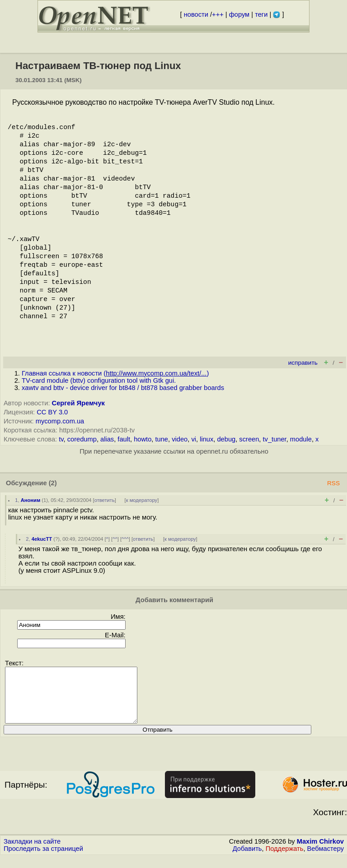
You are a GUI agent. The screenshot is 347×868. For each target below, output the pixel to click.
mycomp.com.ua (60, 421)
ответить (105, 500)
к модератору (142, 500)
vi (194, 439)
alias (107, 439)
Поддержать (285, 859)
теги (261, 14)
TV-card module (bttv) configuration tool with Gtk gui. (99, 381)
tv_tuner (275, 439)
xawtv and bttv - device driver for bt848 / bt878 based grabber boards (123, 388)
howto (143, 439)
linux (206, 439)
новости (196, 14)
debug (226, 439)
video (180, 439)
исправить (303, 363)
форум (239, 14)
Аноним (31, 500)
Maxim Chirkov (320, 852)
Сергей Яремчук (78, 403)
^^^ (125, 539)
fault (124, 439)
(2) (53, 483)
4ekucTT (42, 539)
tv (61, 439)
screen (249, 439)
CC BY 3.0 (52, 412)
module (301, 439)
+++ (218, 14)
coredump (82, 439)
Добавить (247, 859)
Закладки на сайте (32, 852)
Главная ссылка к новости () (115, 373)
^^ (115, 539)
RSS (333, 483)
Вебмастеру (326, 859)
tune (162, 439)
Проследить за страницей (43, 859)
